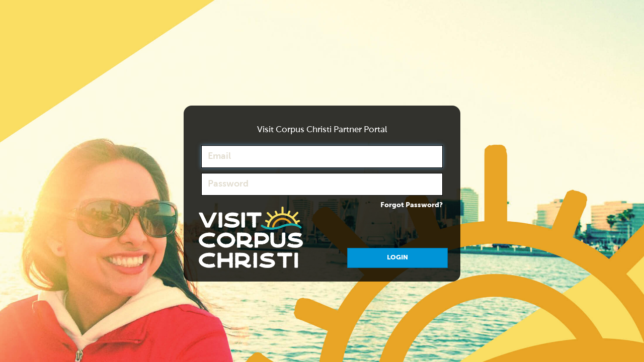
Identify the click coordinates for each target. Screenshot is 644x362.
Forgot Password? (412, 205)
